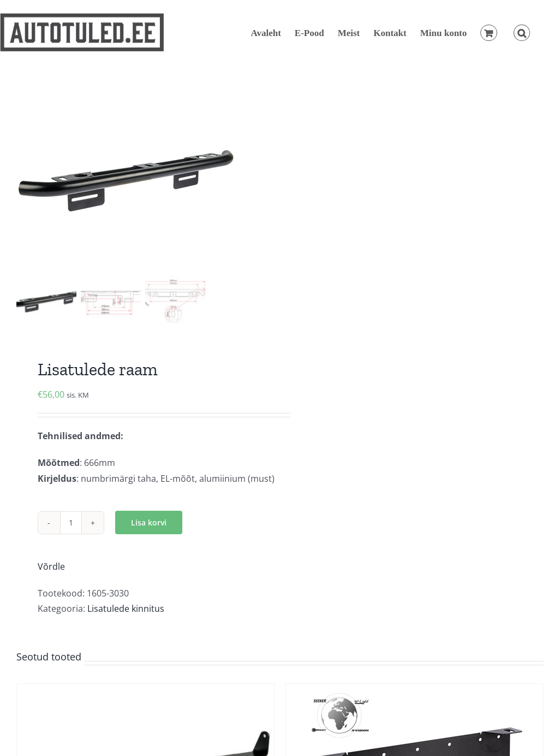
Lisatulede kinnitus (126, 609)
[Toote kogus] (71, 523)
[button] (522, 33)
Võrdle (51, 566)
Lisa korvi (149, 522)
